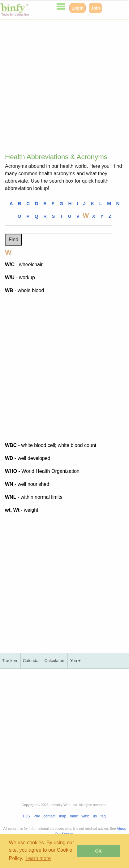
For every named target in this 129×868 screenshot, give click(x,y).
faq (103, 816)
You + (75, 661)
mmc (74, 816)
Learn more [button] (38, 858)
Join (96, 8)
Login (77, 8)
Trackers (10, 661)
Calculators (55, 661)
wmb (85, 816)
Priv (37, 816)
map (63, 816)
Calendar (31, 661)
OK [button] (98, 851)
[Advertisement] (64, 84)
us (95, 816)
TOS (26, 816)
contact (49, 816)
